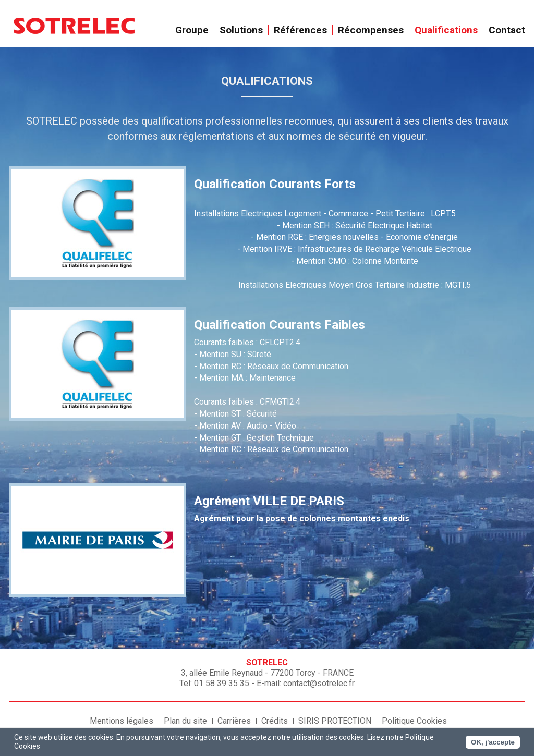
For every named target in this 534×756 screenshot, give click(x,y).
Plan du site (185, 721)
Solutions (241, 30)
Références (301, 30)
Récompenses (371, 30)
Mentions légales (122, 721)
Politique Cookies (414, 721)
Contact (507, 30)
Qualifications (446, 30)
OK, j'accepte (493, 742)
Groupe (192, 30)
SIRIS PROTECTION (335, 721)
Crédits (275, 721)
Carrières (234, 721)
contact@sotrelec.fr (319, 683)
